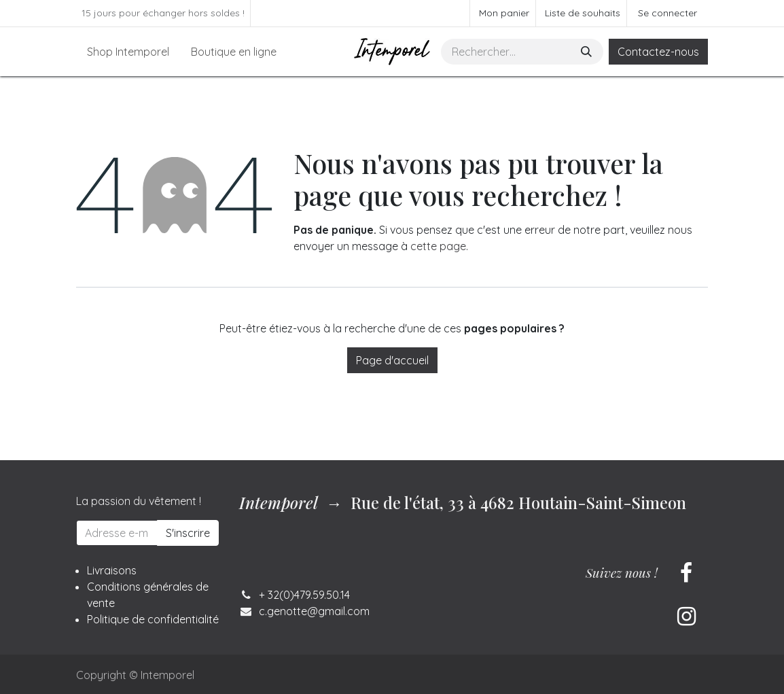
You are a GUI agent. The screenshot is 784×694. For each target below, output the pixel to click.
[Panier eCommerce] (503, 13)
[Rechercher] (588, 52)
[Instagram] (686, 617)
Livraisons (112, 570)
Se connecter (667, 13)
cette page (438, 246)
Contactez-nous (658, 52)
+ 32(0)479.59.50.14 (304, 595)
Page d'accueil (392, 360)
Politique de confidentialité (153, 619)
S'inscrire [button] (188, 533)
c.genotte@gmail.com (314, 611)
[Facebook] (686, 573)
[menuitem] (128, 52)
